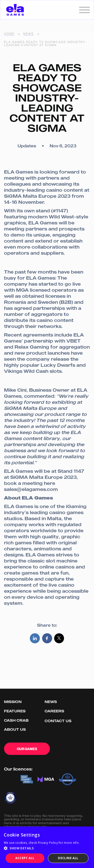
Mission (13, 702)
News (29, 34)
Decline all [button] (68, 858)
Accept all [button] (25, 858)
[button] (47, 848)
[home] (15, 10)
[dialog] (47, 847)
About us (15, 729)
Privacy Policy (48, 843)
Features (15, 711)
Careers (54, 711)
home (9, 34)
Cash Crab (16, 720)
